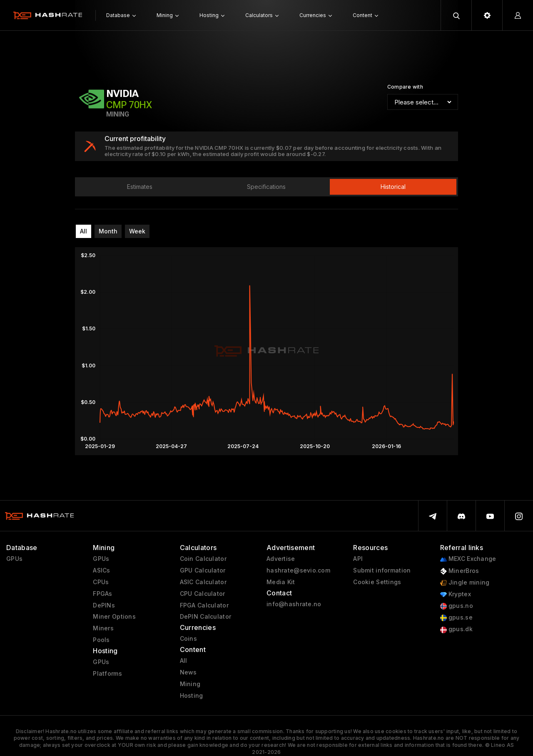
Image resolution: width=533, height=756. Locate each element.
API (358, 559)
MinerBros (460, 571)
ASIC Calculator (203, 582)
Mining (190, 684)
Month (108, 231)
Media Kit (281, 582)
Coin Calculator (203, 559)
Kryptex (456, 594)
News (188, 672)
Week (137, 231)
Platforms (107, 674)
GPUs (14, 559)
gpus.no (457, 606)
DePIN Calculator (205, 617)
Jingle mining (465, 583)
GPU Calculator (203, 570)
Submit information (382, 570)
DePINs (104, 605)
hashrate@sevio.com (298, 570)
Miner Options (114, 617)
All (83, 231)
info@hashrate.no (294, 604)
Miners (103, 628)
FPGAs (102, 594)
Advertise (281, 559)
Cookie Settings (377, 582)
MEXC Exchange (468, 559)
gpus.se (456, 618)
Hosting (192, 696)
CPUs (101, 582)
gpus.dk (456, 629)
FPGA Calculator (204, 605)
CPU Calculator (203, 594)
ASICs (101, 570)
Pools (101, 640)
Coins (188, 639)
